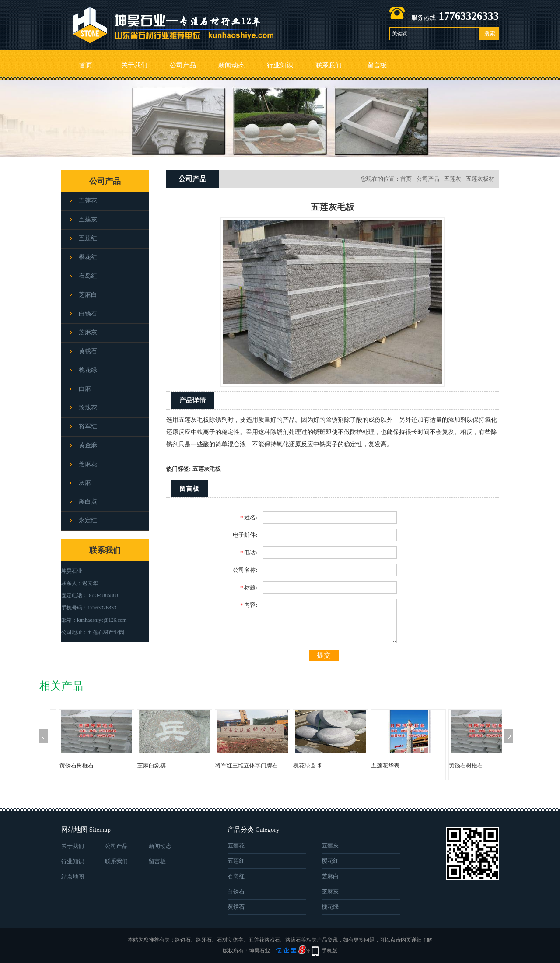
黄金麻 (88, 445)
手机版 (329, 951)
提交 (324, 655)
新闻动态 (231, 65)
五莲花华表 (385, 765)
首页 (86, 65)
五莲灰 (88, 219)
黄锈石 (88, 351)
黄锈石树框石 (77, 765)
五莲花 (88, 201)
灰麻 (85, 483)
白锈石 (88, 313)
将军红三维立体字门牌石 (247, 765)
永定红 (88, 520)
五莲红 (88, 238)
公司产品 (183, 65)
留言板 (377, 65)
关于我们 (134, 65)
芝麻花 (88, 464)
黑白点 (88, 502)
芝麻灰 (88, 332)
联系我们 (329, 65)
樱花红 (88, 257)
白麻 (85, 389)
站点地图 (73, 877)
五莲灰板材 (480, 179)
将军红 (88, 426)
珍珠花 (88, 408)
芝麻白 (88, 295)
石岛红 (88, 276)
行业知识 (280, 65)
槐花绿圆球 (307, 765)
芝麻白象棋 (152, 765)
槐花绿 (88, 370)
